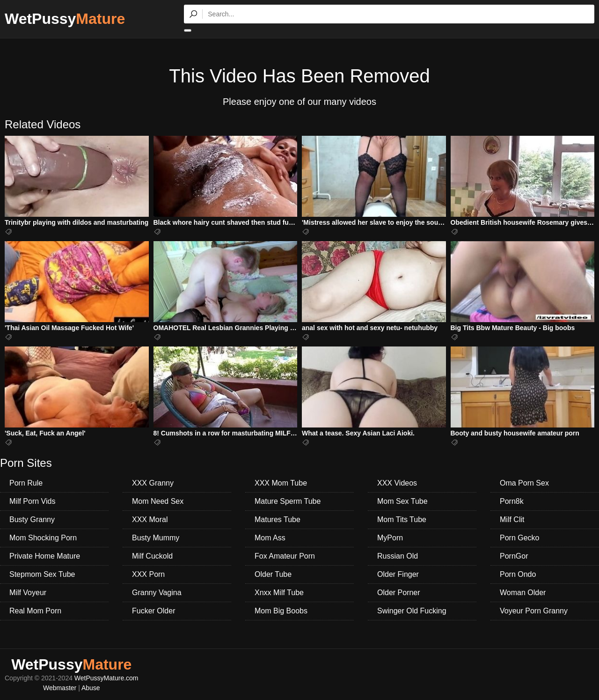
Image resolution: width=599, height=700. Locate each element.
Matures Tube (278, 519)
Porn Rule (26, 483)
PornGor (514, 556)
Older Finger (398, 574)
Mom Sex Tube (402, 501)
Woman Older (523, 593)
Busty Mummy (156, 538)
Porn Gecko (519, 538)
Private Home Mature (45, 556)
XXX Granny (153, 483)
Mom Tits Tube (402, 519)
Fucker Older (153, 611)
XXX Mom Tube (281, 483)
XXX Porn (148, 574)
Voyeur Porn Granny (534, 611)
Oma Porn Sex (524, 483)
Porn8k (512, 501)
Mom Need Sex (158, 501)
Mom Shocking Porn (43, 538)
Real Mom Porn (35, 611)
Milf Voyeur (28, 593)
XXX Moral (150, 519)
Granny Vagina (157, 593)
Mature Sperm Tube (288, 501)
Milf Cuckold (152, 556)
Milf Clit (512, 519)
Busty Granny (32, 519)
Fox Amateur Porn (285, 556)
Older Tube (273, 574)
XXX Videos (397, 483)
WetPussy (65, 19)
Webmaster (60, 688)
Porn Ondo (518, 574)
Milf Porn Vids (32, 501)
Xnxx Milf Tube (279, 593)
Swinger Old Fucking (412, 611)
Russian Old (398, 556)
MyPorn (390, 538)
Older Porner (399, 593)
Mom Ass (270, 538)
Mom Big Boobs (281, 611)
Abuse (91, 688)
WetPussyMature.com (106, 678)
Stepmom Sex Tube (42, 574)
